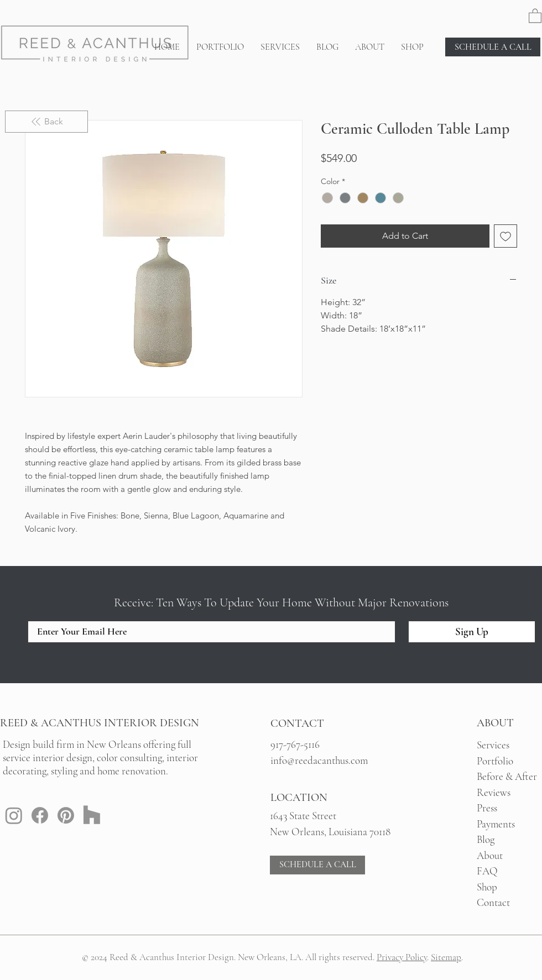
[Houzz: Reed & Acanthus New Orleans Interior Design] (92, 815)
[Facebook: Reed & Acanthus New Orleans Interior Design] (40, 815)
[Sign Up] (472, 632)
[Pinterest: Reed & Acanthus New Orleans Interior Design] (66, 815)
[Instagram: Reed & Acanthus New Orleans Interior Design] (14, 815)
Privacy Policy (402, 957)
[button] (535, 15)
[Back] (46, 122)
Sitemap (446, 957)
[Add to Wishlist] (505, 236)
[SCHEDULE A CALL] (493, 47)
